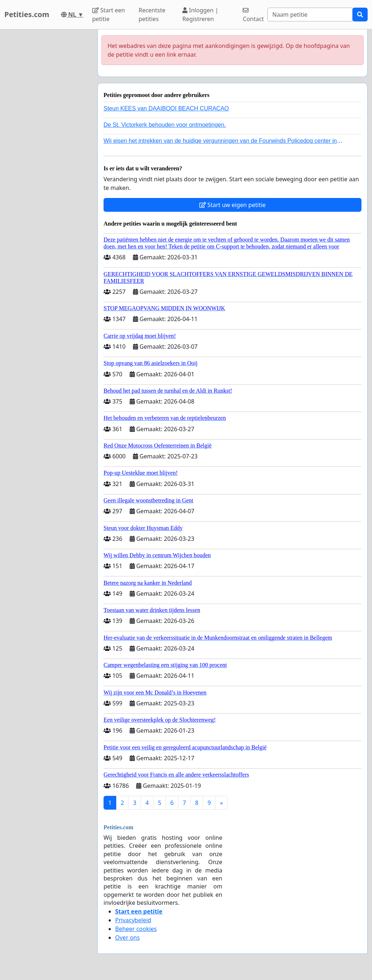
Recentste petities (152, 15)
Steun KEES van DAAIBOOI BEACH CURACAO (166, 108)
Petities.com (27, 14)
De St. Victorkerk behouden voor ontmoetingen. (165, 125)
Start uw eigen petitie (233, 205)
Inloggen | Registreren (200, 15)
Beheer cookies (136, 929)
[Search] (310, 15)
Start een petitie (109, 15)
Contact (253, 15)
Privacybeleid (133, 920)
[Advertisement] (46, 138)
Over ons (128, 938)
